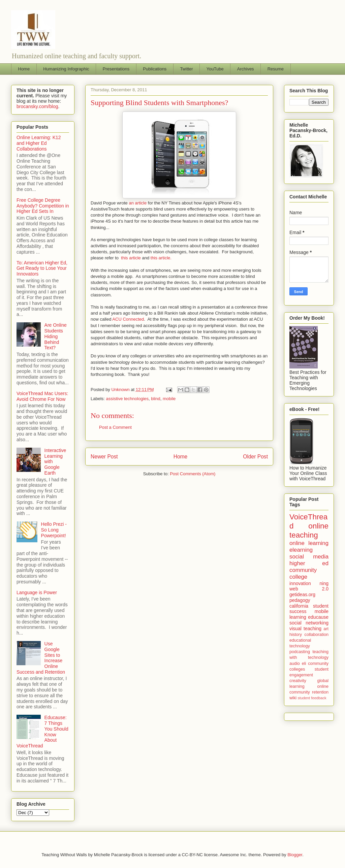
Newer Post (104, 457)
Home (24, 69)
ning (324, 583)
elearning (301, 550)
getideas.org (302, 594)
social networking (309, 623)
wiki (293, 698)
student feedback (312, 698)
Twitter (186, 69)
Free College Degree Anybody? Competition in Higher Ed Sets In (43, 206)
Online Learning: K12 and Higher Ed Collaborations (39, 143)
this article (131, 258)
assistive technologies (127, 399)
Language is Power (37, 592)
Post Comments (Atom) (193, 474)
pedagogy (300, 600)
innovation (300, 583)
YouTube (215, 69)
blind (155, 399)
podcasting (300, 652)
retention (320, 692)
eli (304, 664)
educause (318, 617)
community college (303, 573)
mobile (169, 399)
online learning (309, 543)
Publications (155, 69)
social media (309, 557)
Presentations (116, 69)
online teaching (309, 531)
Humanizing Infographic (66, 69)
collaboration (317, 635)
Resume (276, 69)
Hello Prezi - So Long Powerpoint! (54, 530)
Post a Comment (115, 427)
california (299, 606)
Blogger (295, 855)
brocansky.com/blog (37, 106)
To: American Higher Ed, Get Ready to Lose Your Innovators (42, 268)
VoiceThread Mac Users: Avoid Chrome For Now (42, 396)
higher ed (309, 563)
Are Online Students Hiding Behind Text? (56, 336)
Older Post (255, 457)
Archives (246, 69)
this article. (161, 258)
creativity (298, 681)
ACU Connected (128, 319)
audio (295, 664)
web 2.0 (309, 589)
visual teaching (305, 629)
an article (138, 203)
